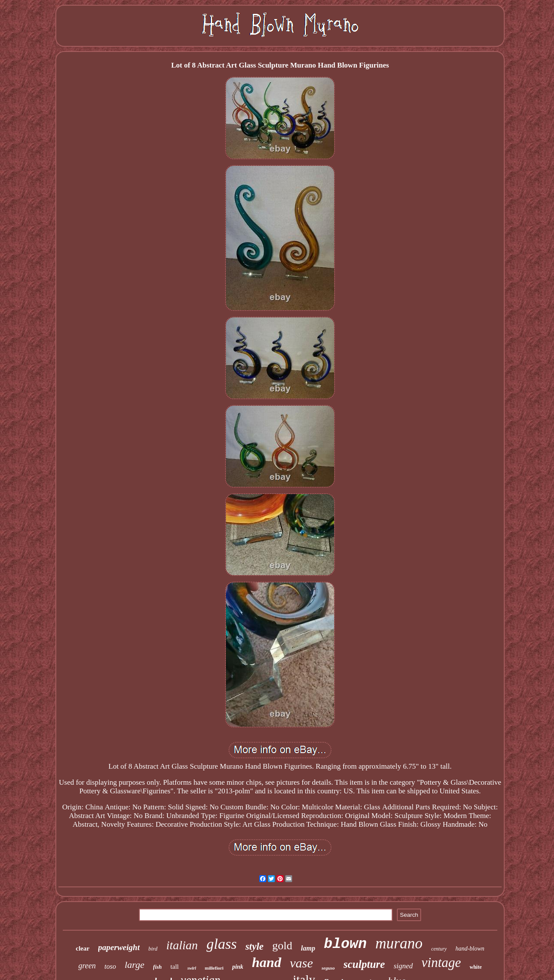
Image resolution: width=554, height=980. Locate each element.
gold (282, 946)
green (87, 966)
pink (238, 967)
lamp (308, 948)
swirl (192, 968)
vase (301, 963)
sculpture (364, 964)
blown (345, 944)
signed (403, 966)
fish (158, 967)
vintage (441, 962)
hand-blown (470, 949)
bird (153, 949)
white (476, 967)
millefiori (214, 968)
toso (110, 966)
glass (222, 944)
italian (182, 945)
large (135, 965)
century (439, 949)
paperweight (119, 947)
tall (175, 967)
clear (83, 948)
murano (399, 943)
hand (267, 962)
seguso (328, 968)
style (254, 946)
